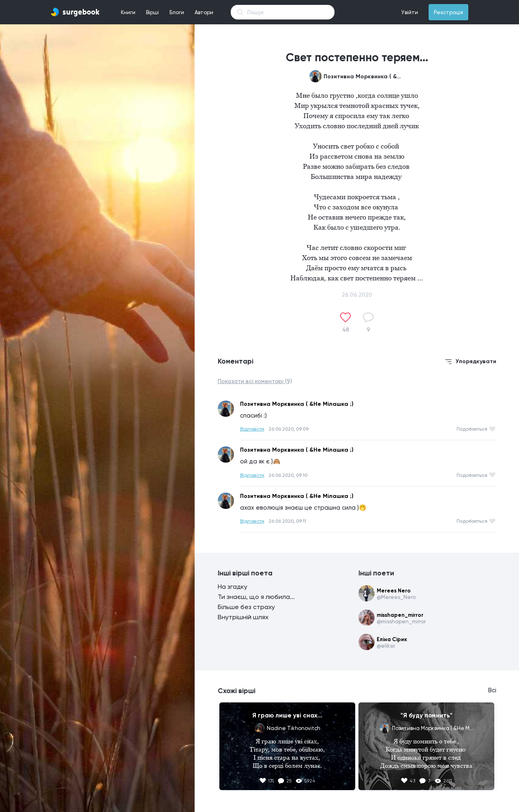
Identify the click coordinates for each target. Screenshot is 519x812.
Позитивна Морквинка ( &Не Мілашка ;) (364, 76)
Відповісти (252, 429)
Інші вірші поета (245, 573)
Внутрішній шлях (243, 617)
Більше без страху (246, 607)
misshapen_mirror (400, 615)
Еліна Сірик (392, 639)
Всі (492, 690)
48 (346, 330)
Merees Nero (394, 591)
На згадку (233, 587)
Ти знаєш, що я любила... (256, 597)
